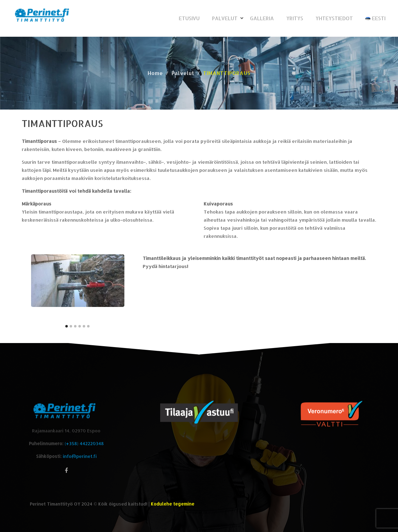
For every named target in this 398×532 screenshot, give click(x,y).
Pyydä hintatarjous (165, 266)
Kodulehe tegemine (173, 504)
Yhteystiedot (334, 18)
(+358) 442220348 (84, 443)
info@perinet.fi (80, 456)
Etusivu (189, 18)
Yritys (295, 18)
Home (155, 73)
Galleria (262, 18)
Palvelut (225, 18)
